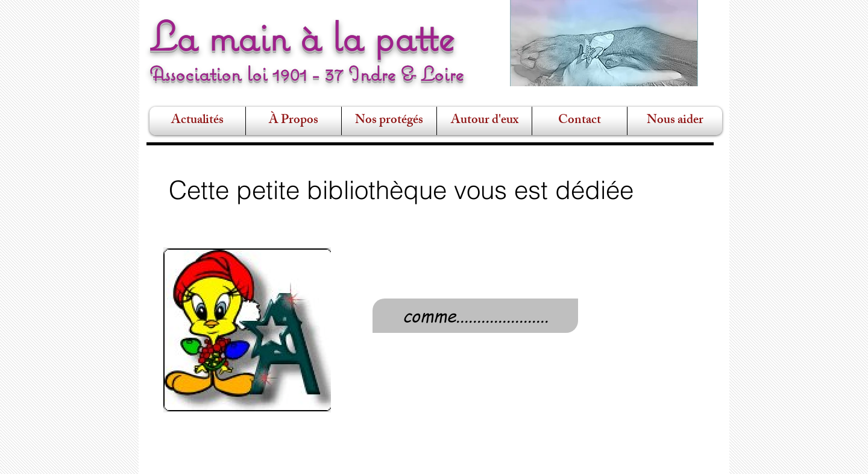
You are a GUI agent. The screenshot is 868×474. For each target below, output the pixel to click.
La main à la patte (302, 36)
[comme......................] (475, 316)
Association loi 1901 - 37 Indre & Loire (307, 74)
